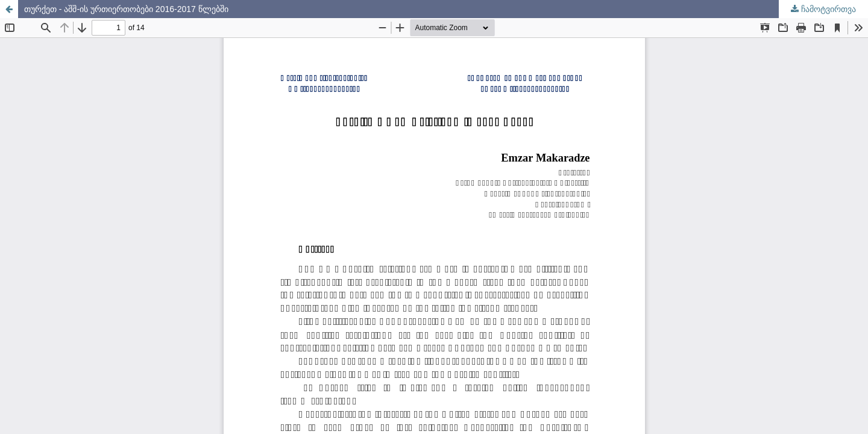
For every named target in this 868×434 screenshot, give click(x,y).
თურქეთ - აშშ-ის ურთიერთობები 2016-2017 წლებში (126, 9)
